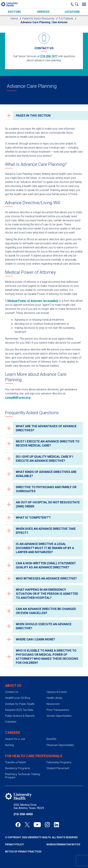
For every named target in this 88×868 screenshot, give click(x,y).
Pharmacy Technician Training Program (23, 776)
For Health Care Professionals (34, 756)
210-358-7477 (49, 56)
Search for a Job (15, 739)
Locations (72, 12)
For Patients (66, 19)
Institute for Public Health (20, 704)
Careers (13, 733)
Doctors (14, 12)
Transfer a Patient (15, 762)
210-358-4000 (23, 814)
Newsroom (53, 704)
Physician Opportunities (60, 745)
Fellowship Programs (59, 762)
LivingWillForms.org (18, 398)
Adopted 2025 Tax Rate (19, 710)
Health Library (55, 698)
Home (14, 19)
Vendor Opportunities (59, 716)
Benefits (51, 739)
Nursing (9, 745)
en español (50, 301)
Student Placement (58, 768)
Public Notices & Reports (20, 716)
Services (43, 12)
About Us (13, 686)
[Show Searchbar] (77, 4)
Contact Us (12, 692)
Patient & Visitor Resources (38, 19)
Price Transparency (58, 710)
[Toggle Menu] (84, 4)
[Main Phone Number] (72, 4)
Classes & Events (57, 692)
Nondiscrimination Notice (63, 844)
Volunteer (11, 722)
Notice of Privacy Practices (23, 852)
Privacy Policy (14, 844)
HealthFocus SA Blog (18, 698)
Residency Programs (17, 768)
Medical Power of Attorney (25, 301)
